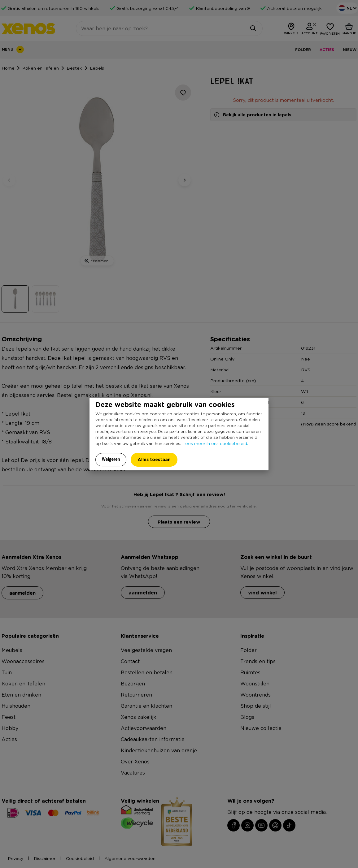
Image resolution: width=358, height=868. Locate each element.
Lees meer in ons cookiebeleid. (215, 443)
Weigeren (111, 459)
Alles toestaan (154, 459)
